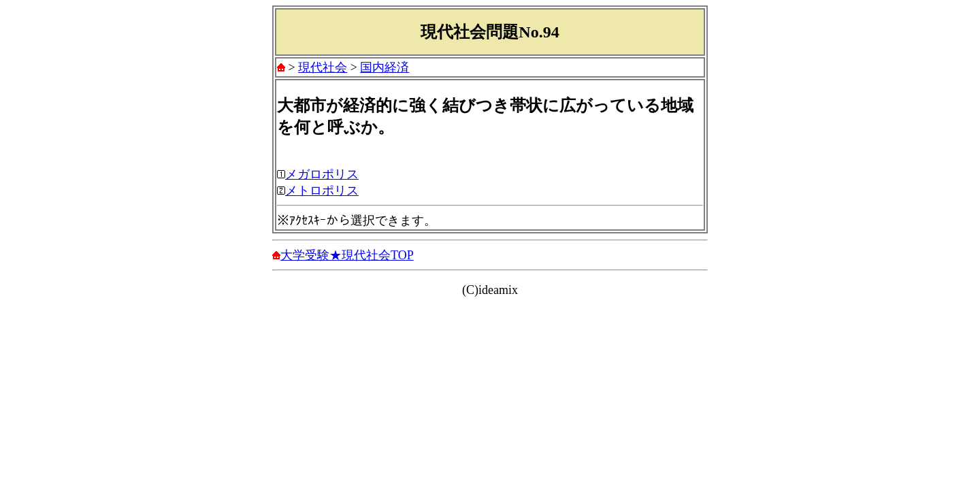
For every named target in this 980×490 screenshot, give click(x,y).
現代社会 (323, 67)
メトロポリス (322, 191)
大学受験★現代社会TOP (347, 255)
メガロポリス (322, 174)
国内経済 (385, 67)
